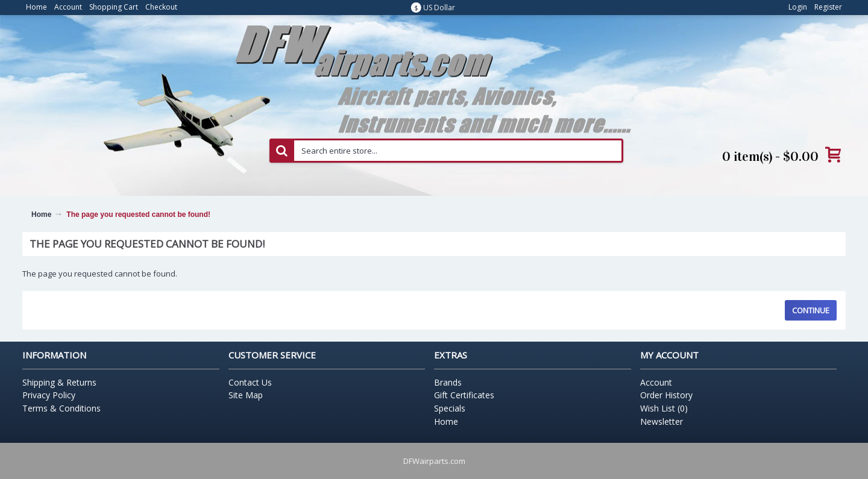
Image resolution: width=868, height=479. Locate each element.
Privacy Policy (49, 395)
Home (41, 214)
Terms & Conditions (61, 408)
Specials (450, 408)
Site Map (246, 395)
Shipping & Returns (59, 382)
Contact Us (250, 382)
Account (656, 382)
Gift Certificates (464, 395)
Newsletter (662, 421)
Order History (666, 395)
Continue (811, 310)
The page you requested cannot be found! (138, 214)
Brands (448, 382)
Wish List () (664, 408)
